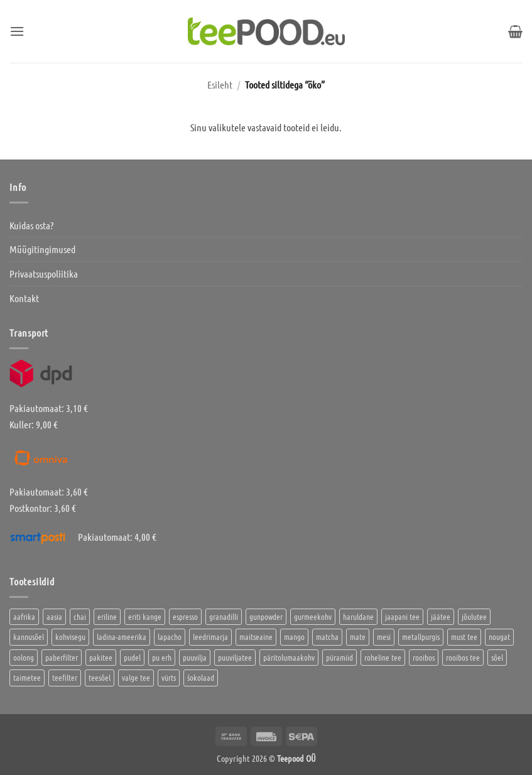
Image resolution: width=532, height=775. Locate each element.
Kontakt (24, 298)
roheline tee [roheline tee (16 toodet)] (383, 657)
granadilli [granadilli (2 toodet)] (224, 616)
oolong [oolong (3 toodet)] (24, 657)
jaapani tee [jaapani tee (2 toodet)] (402, 616)
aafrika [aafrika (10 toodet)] (24, 616)
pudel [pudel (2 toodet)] (132, 657)
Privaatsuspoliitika (44, 274)
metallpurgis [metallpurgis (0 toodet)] (421, 637)
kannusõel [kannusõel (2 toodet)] (29, 637)
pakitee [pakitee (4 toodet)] (101, 657)
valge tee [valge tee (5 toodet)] (136, 677)
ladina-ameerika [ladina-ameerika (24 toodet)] (122, 637)
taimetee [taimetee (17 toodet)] (27, 677)
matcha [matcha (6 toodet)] (327, 637)
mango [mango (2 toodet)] (294, 637)
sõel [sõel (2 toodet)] (497, 657)
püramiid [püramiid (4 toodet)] (339, 657)
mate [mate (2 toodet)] (358, 637)
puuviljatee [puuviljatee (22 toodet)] (235, 657)
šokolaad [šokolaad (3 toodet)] (201, 677)
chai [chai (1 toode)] (80, 616)
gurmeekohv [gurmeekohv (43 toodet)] (313, 616)
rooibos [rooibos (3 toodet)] (424, 657)
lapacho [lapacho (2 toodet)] (170, 637)
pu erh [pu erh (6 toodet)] (162, 657)
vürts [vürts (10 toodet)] (169, 677)
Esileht (220, 84)
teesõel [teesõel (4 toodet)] (100, 677)
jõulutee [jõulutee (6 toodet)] (474, 616)
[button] (17, 31)
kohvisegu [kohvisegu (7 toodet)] (70, 637)
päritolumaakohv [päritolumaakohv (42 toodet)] (289, 657)
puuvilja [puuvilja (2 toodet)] (195, 657)
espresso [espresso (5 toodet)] (185, 616)
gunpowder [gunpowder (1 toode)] (266, 616)
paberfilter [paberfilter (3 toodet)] (62, 657)
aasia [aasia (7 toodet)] (54, 616)
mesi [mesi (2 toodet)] (384, 637)
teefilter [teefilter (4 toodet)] (65, 677)
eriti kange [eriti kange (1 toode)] (145, 616)
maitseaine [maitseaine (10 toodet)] (256, 637)
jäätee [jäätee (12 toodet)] (441, 616)
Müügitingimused (42, 249)
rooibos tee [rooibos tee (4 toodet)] (463, 657)
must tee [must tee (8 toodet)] (464, 637)
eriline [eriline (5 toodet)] (107, 616)
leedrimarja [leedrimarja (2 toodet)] (210, 637)
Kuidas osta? (31, 225)
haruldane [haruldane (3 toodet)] (358, 616)
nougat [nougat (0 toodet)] (499, 637)
